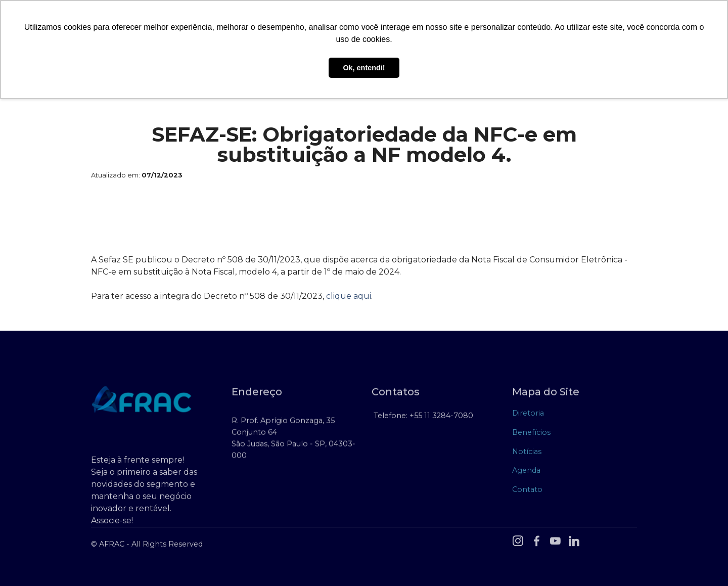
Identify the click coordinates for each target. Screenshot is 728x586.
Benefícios (531, 434)
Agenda (526, 472)
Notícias (527, 454)
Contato (527, 491)
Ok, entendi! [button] (364, 68)
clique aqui (349, 296)
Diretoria (528, 416)
